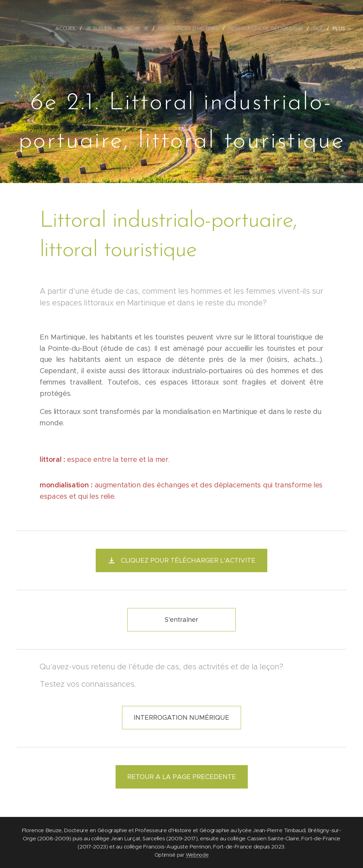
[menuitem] (68, 28)
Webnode (197, 855)
